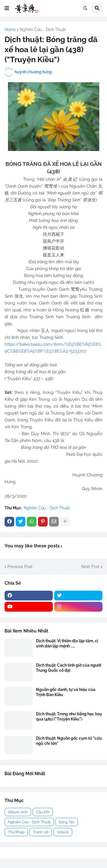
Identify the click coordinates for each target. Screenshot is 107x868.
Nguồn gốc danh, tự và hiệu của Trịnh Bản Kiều (66, 692)
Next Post (90, 567)
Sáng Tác (67, 822)
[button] (7, 8)
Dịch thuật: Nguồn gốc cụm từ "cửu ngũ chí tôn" (69, 741)
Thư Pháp (16, 832)
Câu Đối (43, 812)
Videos (63, 832)
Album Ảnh (18, 812)
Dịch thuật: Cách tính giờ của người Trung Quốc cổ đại (69, 668)
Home (10, 30)
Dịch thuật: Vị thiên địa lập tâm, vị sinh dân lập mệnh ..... (67, 643)
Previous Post (20, 567)
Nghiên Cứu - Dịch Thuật (43, 30)
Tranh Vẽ (41, 832)
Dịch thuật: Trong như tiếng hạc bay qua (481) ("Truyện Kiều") (69, 716)
